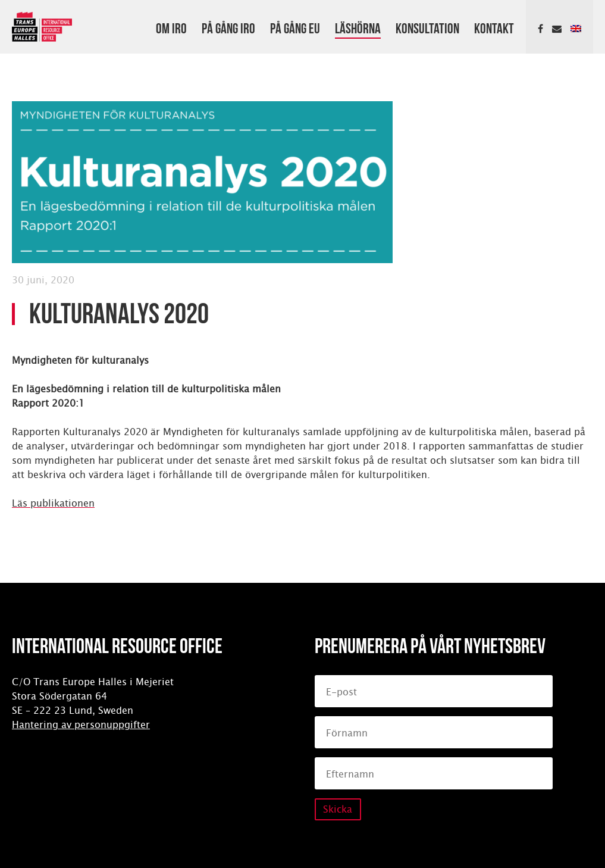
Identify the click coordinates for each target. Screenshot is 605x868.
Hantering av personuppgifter (81, 725)
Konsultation (427, 27)
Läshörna (358, 27)
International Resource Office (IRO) (42, 27)
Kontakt (494, 27)
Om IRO (171, 27)
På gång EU (295, 27)
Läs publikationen (53, 503)
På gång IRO (228, 27)
